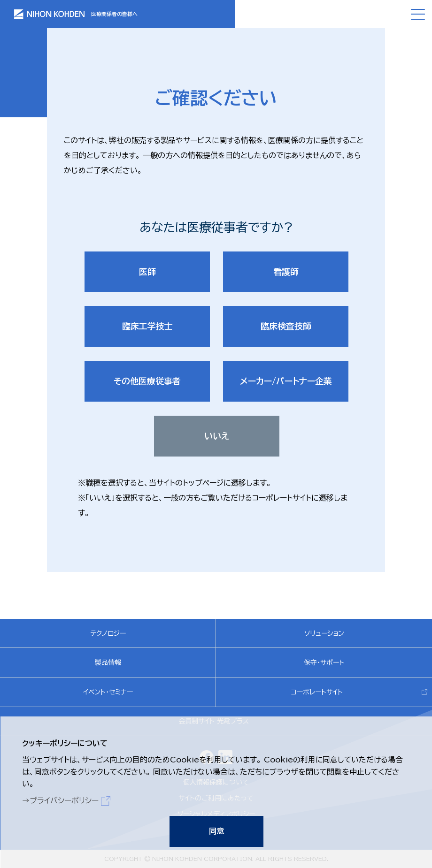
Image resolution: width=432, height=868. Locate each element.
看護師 (286, 272)
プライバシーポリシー (64, 800)
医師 (147, 272)
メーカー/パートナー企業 (286, 381)
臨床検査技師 (286, 326)
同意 (216, 830)
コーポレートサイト (317, 692)
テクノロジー (108, 633)
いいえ (217, 436)
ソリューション (324, 633)
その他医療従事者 (147, 381)
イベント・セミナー (108, 692)
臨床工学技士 (147, 326)
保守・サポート (324, 662)
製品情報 (108, 662)
